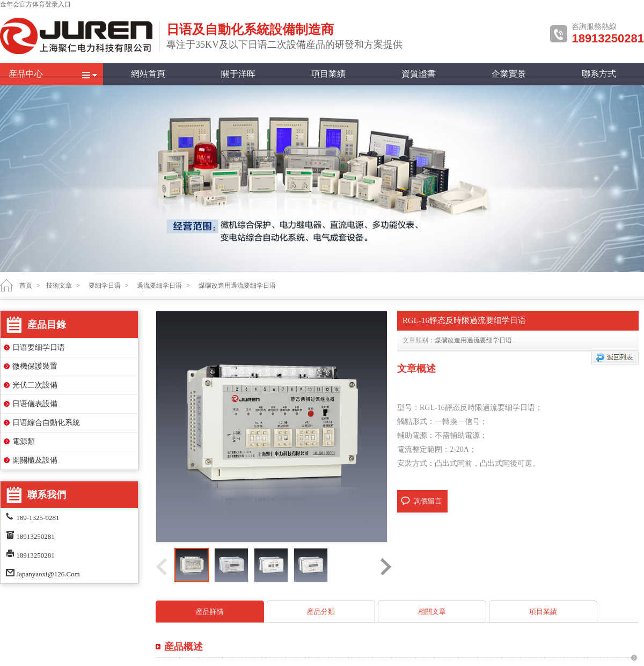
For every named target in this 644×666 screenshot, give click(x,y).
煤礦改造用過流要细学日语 (473, 340)
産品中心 (26, 74)
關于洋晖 (238, 74)
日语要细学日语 (39, 347)
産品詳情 (210, 612)
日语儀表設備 (35, 404)
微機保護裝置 (35, 366)
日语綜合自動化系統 (46, 423)
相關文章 (432, 612)
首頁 (26, 286)
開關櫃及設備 (35, 460)
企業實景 (509, 74)
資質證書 (419, 74)
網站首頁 (148, 74)
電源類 (24, 441)
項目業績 (328, 74)
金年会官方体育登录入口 (35, 4)
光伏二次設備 (35, 385)
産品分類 (321, 612)
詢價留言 (428, 501)
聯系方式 (599, 74)
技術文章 (59, 286)
